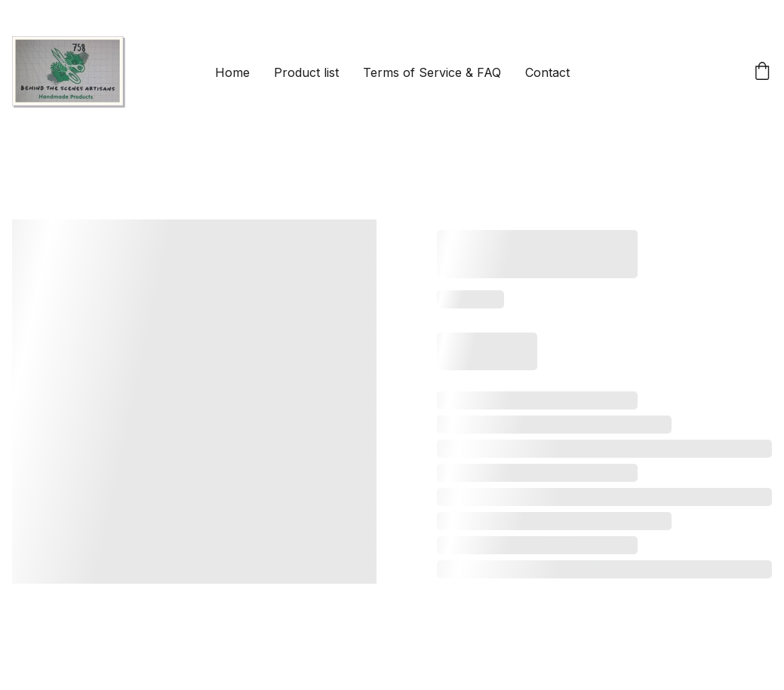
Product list (306, 72)
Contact (547, 72)
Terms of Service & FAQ (432, 72)
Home (232, 72)
